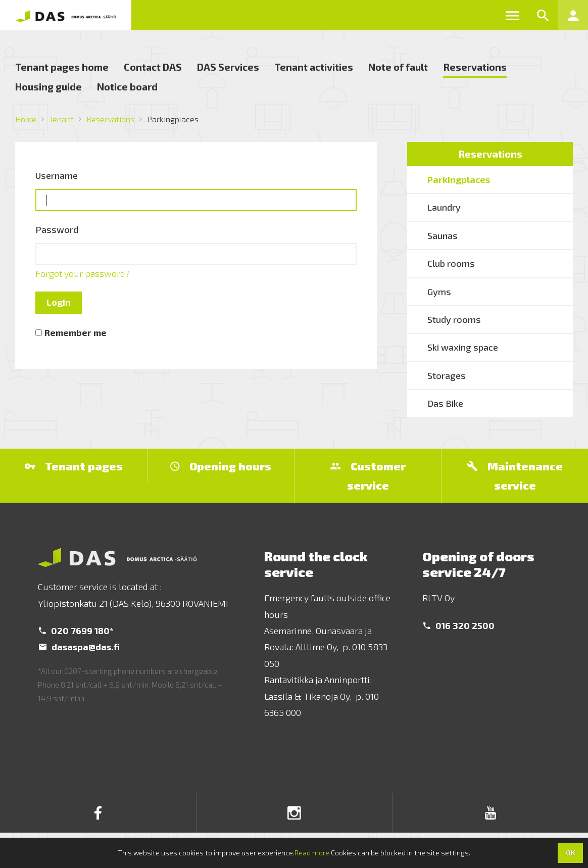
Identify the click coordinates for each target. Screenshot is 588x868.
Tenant (61, 119)
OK (571, 853)
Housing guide (48, 86)
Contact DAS (153, 67)
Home (26, 119)
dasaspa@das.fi (79, 647)
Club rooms (451, 263)
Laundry (444, 207)
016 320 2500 (459, 625)
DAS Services (228, 67)
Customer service (368, 476)
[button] (512, 15)
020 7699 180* (76, 631)
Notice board (127, 86)
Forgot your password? (83, 273)
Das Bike (445, 403)
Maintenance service (515, 476)
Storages (447, 375)
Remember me (76, 332)
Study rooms (454, 319)
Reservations (475, 67)
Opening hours (221, 466)
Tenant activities (314, 67)
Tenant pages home (62, 67)
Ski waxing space (463, 347)
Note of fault (398, 67)
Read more (312, 853)
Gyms (439, 292)
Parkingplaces (459, 179)
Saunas (443, 235)
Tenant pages (74, 466)
